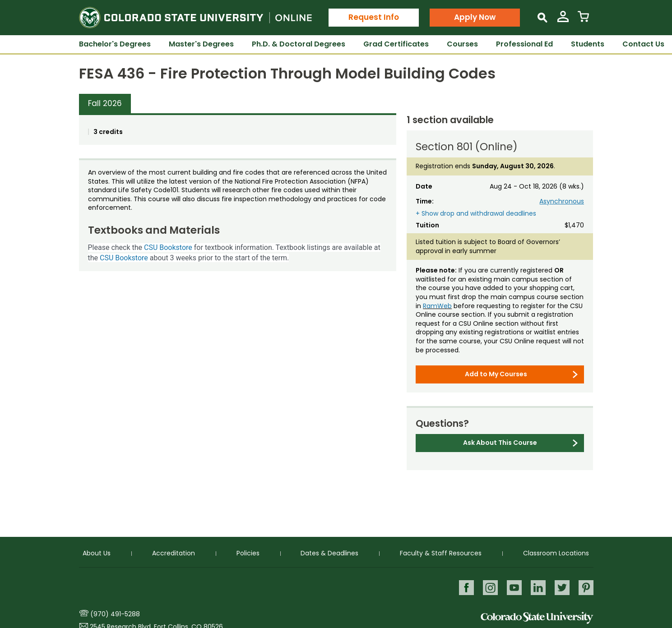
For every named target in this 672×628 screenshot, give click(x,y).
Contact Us (643, 44)
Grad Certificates (396, 44)
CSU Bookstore (168, 247)
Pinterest (586, 587)
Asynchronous (562, 201)
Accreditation (174, 553)
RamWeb (437, 306)
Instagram (489, 587)
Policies (248, 553)
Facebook (464, 587)
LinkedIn (537, 587)
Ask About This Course (500, 443)
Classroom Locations (556, 553)
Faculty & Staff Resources (441, 553)
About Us (97, 553)
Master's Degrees (201, 44)
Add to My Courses (496, 374)
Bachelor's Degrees (115, 44)
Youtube (513, 587)
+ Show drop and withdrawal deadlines (476, 214)
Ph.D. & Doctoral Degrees (299, 44)
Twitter (562, 587)
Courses (462, 44)
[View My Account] (563, 20)
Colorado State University (537, 618)
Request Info (374, 17)
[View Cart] (583, 20)
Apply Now (475, 17)
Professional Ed (524, 44)
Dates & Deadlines (329, 553)
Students (588, 44)
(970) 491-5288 (115, 614)
